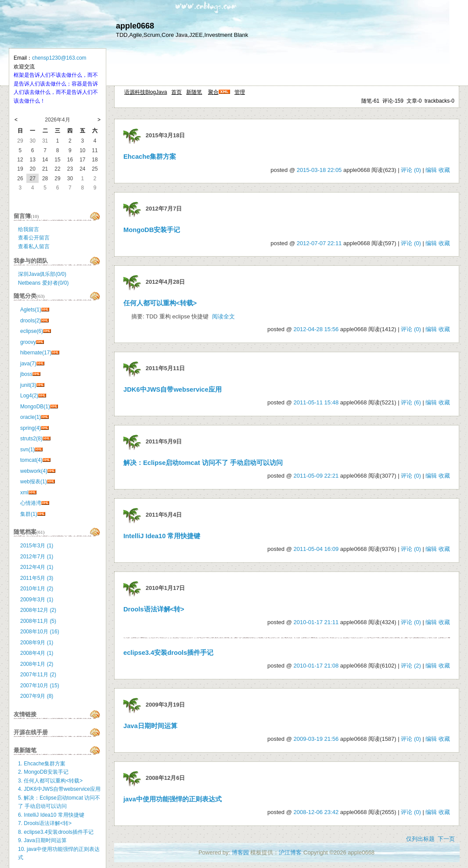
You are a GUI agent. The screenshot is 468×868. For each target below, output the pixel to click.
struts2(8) (31, 439)
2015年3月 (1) (37, 546)
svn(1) (27, 450)
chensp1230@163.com (59, 58)
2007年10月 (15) (40, 686)
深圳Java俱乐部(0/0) (42, 274)
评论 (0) (411, 170)
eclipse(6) (32, 331)
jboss (26, 374)
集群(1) (29, 514)
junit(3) (28, 385)
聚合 (213, 92)
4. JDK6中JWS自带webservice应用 (59, 789)
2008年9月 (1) (37, 643)
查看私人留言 (34, 246)
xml (24, 493)
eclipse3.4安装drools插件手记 (168, 653)
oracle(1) (31, 417)
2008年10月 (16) (40, 632)
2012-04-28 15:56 (316, 329)
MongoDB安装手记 (152, 230)
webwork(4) (34, 471)
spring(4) (31, 428)
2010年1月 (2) (37, 589)
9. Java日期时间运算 (42, 840)
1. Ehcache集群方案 (42, 764)
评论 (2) (411, 666)
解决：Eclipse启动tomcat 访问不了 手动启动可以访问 (203, 463)
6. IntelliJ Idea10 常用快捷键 (51, 815)
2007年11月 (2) (38, 675)
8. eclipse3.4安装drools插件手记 (56, 832)
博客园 (240, 852)
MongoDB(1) (35, 407)
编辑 (431, 170)
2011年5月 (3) (37, 578)
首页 (176, 92)
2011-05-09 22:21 (316, 476)
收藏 (444, 170)
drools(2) (31, 321)
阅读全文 (223, 316)
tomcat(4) (31, 460)
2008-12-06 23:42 (316, 812)
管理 (240, 92)
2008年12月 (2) (38, 610)
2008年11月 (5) (38, 621)
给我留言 (29, 229)
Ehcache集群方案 (150, 157)
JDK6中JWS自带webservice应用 (173, 389)
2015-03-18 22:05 (319, 170)
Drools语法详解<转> (154, 609)
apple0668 (135, 26)
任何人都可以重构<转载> (160, 303)
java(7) (28, 364)
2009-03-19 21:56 (316, 739)
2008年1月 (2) (37, 664)
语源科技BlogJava (146, 92)
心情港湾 (31, 503)
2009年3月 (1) (37, 600)
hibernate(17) (36, 353)
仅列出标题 (420, 839)
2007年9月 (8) (37, 696)
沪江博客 (290, 852)
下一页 (446, 839)
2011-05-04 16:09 (316, 549)
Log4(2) (29, 396)
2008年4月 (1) (37, 653)
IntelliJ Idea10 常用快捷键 (162, 536)
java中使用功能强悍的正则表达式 (173, 799)
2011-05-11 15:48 (316, 402)
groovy (28, 342)
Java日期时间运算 (150, 726)
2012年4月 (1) (37, 567)
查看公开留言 (34, 238)
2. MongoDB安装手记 (43, 772)
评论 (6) (411, 402)
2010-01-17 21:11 (316, 622)
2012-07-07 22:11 (319, 243)
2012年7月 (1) (37, 557)
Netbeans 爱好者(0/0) (43, 283)
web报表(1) (34, 482)
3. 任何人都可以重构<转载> (50, 781)
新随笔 (194, 92)
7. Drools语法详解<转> (45, 823)
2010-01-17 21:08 (316, 666)
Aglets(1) (31, 310)
